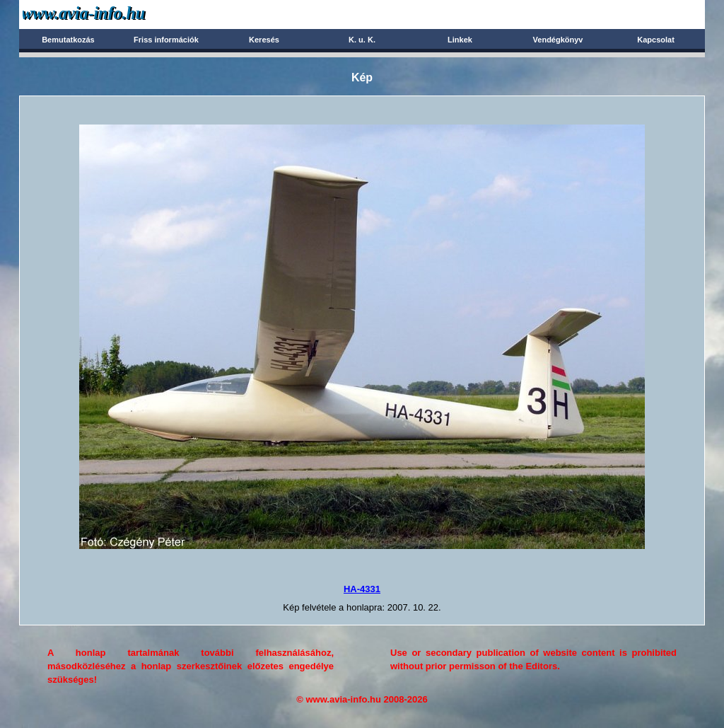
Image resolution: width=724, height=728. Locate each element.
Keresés (264, 40)
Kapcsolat (656, 40)
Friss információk (166, 40)
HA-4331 (362, 589)
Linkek (460, 40)
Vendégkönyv (558, 40)
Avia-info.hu (109, 14)
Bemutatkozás (68, 40)
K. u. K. (362, 40)
